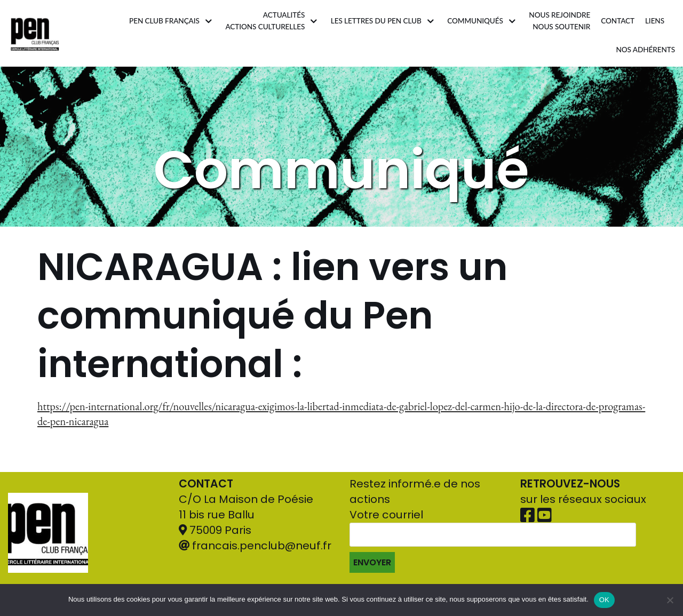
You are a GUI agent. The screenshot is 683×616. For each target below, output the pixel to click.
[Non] (670, 600)
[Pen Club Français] (35, 33)
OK (604, 600)
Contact (618, 21)
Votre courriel (493, 540)
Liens (655, 21)
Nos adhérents (646, 50)
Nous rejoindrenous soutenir (559, 21)
